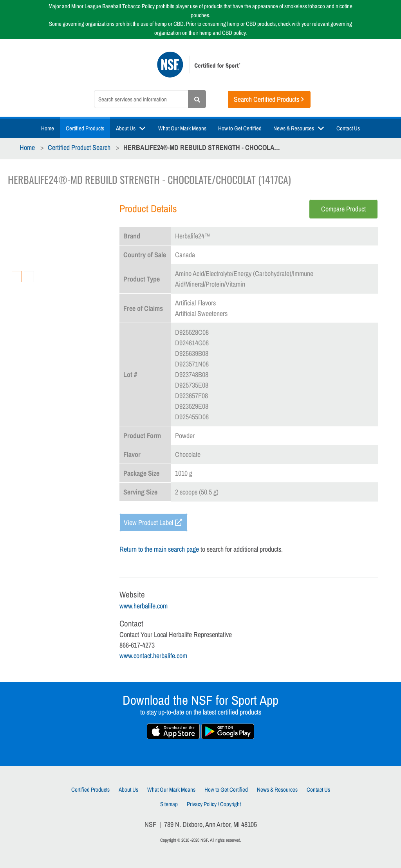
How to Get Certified (240, 128)
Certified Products (85, 128)
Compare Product (343, 209)
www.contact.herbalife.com (153, 656)
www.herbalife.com (144, 606)
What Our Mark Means (182, 128)
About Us (126, 128)
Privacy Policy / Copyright (214, 804)
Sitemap (169, 804)
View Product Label (148, 522)
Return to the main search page (159, 549)
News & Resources (294, 128)
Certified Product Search (79, 147)
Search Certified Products (266, 99)
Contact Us (348, 128)
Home (48, 128)
